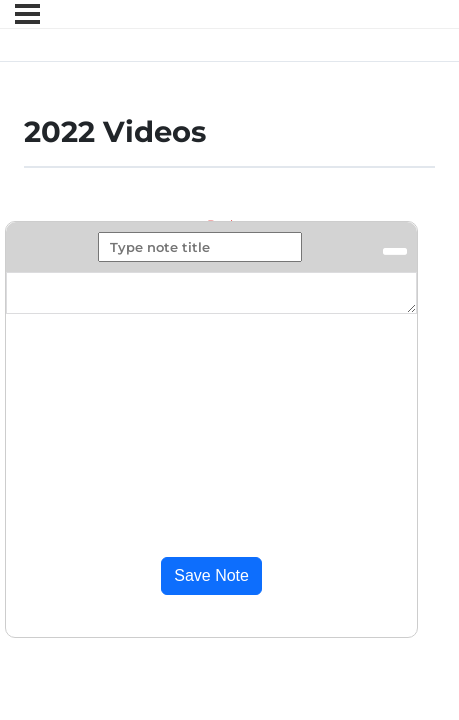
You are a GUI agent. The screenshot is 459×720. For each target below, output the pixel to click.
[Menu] (27, 14)
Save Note (211, 575)
